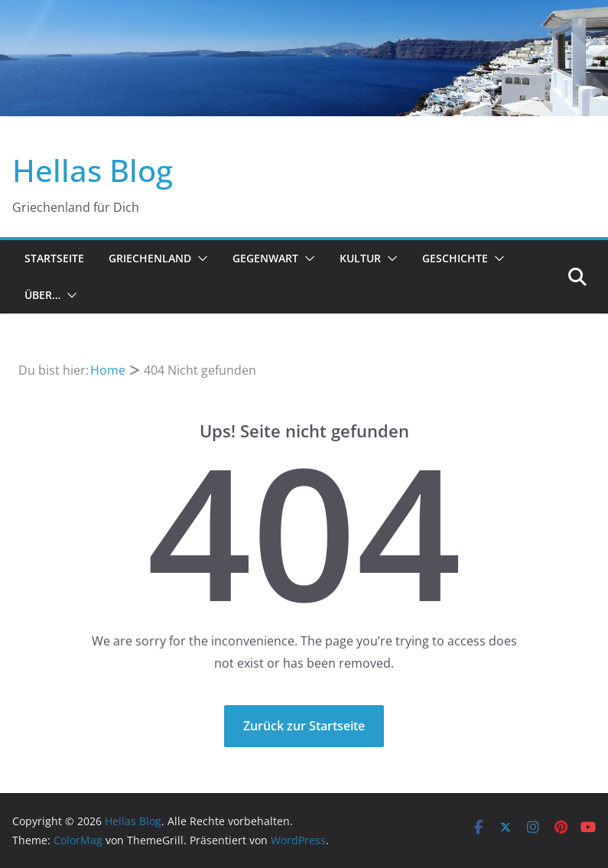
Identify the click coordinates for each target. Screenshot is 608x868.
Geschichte (455, 258)
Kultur (360, 258)
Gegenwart (265, 258)
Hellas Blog (93, 170)
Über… (42, 295)
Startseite (54, 258)
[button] (200, 258)
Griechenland (150, 258)
